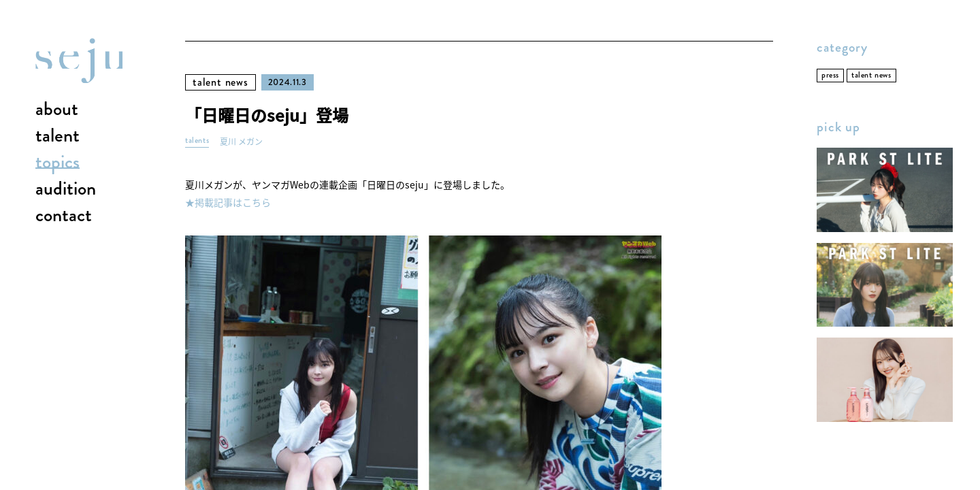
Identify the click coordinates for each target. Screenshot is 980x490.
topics (58, 163)
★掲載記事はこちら (228, 202)
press (830, 75)
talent (58, 136)
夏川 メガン (241, 142)
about (57, 110)
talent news (220, 82)
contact (64, 216)
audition (66, 189)
